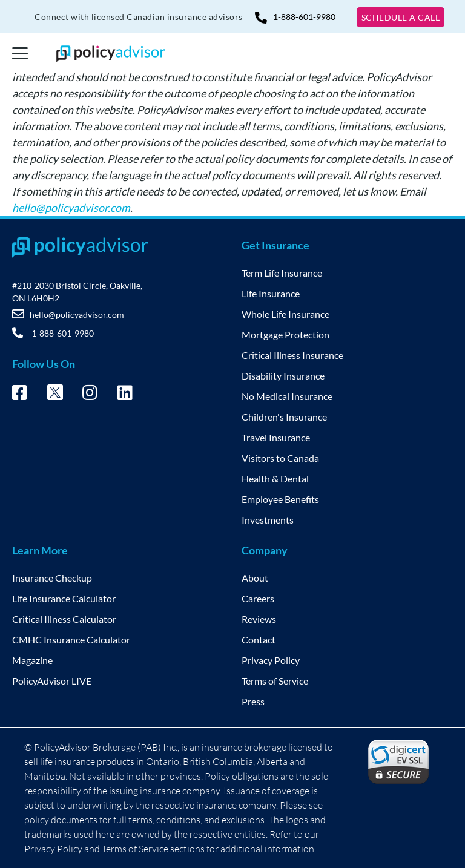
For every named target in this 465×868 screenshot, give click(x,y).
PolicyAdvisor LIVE (52, 681)
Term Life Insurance (282, 273)
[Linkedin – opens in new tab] (125, 395)
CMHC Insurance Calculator (71, 639)
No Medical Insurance (287, 396)
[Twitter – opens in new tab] (55, 396)
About (255, 578)
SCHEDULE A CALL (401, 17)
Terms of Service (275, 681)
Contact (259, 639)
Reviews (259, 619)
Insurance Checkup (52, 578)
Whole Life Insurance (285, 314)
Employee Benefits (280, 499)
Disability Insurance (283, 376)
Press (253, 701)
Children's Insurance (284, 417)
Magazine (32, 660)
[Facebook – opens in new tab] (20, 395)
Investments (268, 520)
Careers (258, 598)
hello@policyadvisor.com (71, 208)
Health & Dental (275, 478)
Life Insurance (271, 293)
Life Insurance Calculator (64, 598)
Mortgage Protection (285, 334)
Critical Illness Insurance (292, 355)
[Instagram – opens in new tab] (90, 395)
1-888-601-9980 (295, 17)
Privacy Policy (271, 660)
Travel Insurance (276, 437)
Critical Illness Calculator (64, 619)
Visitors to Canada (280, 458)
